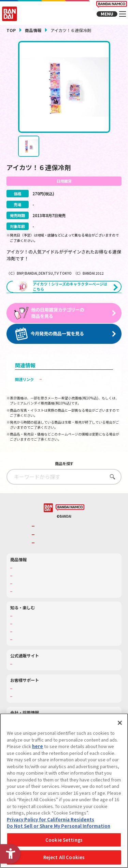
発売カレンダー (27, 597)
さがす (111, 498)
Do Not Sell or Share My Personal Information (59, 827)
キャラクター (25, 605)
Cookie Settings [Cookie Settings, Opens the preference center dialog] (64, 841)
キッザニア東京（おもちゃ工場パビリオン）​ (51, 653)
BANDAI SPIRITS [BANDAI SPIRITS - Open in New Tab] (52, 565)
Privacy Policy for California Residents (51, 820)
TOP (11, 30)
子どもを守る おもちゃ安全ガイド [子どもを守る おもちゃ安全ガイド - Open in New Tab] (74, 401)
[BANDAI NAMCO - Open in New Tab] (70, 529)
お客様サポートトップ (32, 710)
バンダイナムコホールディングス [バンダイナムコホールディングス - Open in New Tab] (66, 556)
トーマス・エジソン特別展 (36, 645)
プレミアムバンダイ (31, 685)
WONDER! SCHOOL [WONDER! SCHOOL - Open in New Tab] (30, 637)
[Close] (120, 724)
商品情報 (33, 30)
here (38, 747)
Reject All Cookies (64, 858)
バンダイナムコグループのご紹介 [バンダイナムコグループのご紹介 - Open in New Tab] (66, 548)
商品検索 (21, 589)
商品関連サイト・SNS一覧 (36, 613)
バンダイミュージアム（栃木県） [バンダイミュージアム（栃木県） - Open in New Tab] (42, 661)
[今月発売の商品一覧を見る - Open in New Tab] (64, 355)
